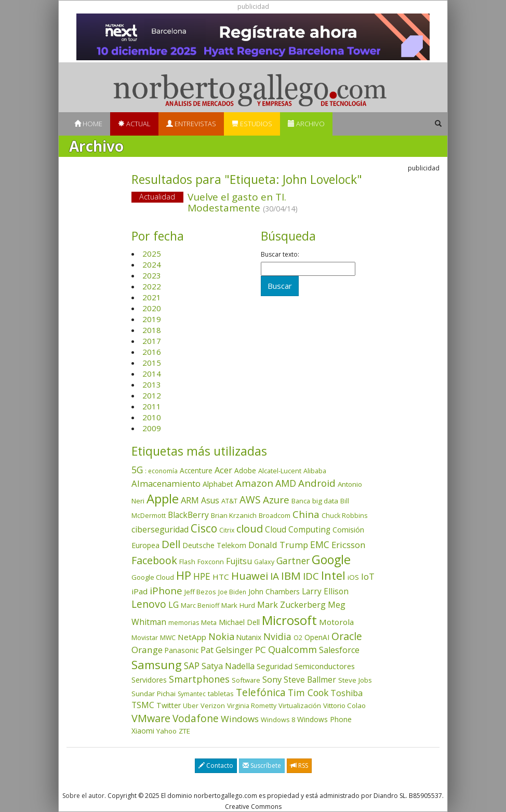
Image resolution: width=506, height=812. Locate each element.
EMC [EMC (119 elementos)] (320, 544)
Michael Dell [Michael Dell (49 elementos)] (239, 622)
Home (88, 124)
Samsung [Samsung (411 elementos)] (157, 665)
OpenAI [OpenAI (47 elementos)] (317, 637)
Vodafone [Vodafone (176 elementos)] (196, 718)
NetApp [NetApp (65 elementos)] (192, 637)
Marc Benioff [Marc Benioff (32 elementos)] (200, 605)
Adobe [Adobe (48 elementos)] (245, 470)
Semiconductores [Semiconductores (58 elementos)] (325, 666)
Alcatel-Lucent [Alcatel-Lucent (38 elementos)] (280, 471)
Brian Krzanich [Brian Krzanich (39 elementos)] (234, 515)
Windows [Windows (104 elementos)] (240, 719)
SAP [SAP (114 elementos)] (192, 666)
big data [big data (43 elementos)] (325, 501)
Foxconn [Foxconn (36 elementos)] (211, 562)
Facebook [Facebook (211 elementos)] (154, 560)
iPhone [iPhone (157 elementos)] (166, 590)
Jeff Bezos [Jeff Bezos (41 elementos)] (200, 592)
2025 (152, 254)
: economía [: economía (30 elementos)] (161, 471)
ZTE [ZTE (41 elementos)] (184, 731)
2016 (152, 352)
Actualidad (157, 197)
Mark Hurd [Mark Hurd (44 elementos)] (238, 605)
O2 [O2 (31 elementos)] (298, 638)
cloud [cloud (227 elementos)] (250, 529)
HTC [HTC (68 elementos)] (221, 577)
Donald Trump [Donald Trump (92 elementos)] (278, 545)
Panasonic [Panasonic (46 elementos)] (182, 650)
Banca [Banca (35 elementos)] (301, 501)
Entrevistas (191, 124)
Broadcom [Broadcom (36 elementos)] (275, 515)
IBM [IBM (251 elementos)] (291, 576)
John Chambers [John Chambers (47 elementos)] (274, 591)
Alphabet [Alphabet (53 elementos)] (218, 484)
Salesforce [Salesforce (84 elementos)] (339, 650)
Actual (134, 124)
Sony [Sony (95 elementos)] (272, 679)
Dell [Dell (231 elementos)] (171, 544)
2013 (152, 384)
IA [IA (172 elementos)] (275, 576)
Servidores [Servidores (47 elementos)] (149, 680)
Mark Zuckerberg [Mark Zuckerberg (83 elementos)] (291, 605)
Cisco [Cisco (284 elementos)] (204, 528)
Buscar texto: (280, 255)
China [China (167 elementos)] (306, 514)
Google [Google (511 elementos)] (331, 560)
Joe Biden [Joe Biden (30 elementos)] (232, 592)
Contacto (216, 766)
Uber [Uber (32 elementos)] (191, 706)
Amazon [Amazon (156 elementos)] (254, 483)
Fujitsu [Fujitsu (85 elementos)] (239, 561)
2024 (152, 264)
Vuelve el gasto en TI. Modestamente (243, 202)
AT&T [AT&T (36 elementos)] (229, 501)
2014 (152, 374)
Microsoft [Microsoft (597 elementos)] (289, 620)
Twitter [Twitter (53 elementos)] (169, 705)
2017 (152, 341)
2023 (152, 275)
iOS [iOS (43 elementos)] (353, 577)
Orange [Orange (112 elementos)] (147, 650)
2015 (152, 363)
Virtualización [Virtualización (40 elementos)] (300, 705)
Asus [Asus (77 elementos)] (210, 500)
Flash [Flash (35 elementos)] (187, 562)
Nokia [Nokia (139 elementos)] (221, 636)
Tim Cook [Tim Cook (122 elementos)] (308, 693)
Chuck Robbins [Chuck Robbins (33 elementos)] (344, 516)
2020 (152, 308)
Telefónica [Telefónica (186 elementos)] (261, 692)
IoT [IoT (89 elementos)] (368, 577)
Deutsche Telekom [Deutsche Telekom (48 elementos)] (214, 545)
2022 (152, 286)
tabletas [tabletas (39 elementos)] (221, 694)
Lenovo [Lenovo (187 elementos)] (149, 604)
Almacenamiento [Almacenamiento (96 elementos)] (166, 483)
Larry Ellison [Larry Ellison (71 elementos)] (325, 591)
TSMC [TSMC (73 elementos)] (143, 705)
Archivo (306, 124)
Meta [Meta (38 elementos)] (209, 622)
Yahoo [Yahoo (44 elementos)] (167, 731)
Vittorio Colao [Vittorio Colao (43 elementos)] (344, 705)
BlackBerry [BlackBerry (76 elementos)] (188, 515)
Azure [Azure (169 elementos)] (276, 500)
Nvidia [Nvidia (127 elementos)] (277, 636)
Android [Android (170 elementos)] (317, 483)
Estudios (252, 124)
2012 (152, 395)
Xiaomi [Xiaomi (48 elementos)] (143, 731)
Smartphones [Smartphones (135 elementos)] (199, 679)
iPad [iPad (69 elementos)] (139, 591)
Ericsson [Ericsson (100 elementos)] (348, 545)
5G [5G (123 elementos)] (137, 470)
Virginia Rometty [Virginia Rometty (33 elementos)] (252, 706)
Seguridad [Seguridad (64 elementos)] (275, 666)
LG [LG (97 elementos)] (174, 604)
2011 (152, 406)
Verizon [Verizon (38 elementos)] (213, 705)
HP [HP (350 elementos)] (184, 575)
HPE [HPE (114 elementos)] (202, 576)
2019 (152, 319)
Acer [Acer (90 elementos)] (223, 470)
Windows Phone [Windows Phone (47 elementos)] (324, 719)
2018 (152, 330)
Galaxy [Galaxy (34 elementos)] (264, 562)
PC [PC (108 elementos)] (261, 650)
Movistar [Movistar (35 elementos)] (145, 637)
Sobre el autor (83, 796)
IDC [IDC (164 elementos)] (311, 576)
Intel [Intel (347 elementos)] (333, 575)
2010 (152, 417)
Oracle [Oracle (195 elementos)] (347, 636)
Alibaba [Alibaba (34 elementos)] (315, 471)
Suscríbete (262, 766)
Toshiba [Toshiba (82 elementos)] (347, 693)
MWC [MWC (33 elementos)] (168, 638)
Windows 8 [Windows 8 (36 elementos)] (278, 720)
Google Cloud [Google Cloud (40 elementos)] (153, 577)
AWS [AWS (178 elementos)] (250, 500)
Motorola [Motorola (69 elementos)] (336, 622)
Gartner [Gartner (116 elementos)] (293, 561)
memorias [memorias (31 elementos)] (184, 623)
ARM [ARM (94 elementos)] (190, 500)
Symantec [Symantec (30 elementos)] (192, 694)
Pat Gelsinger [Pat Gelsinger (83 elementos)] (227, 650)
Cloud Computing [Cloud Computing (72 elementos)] (298, 529)
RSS (299, 766)
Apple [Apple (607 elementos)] (163, 498)
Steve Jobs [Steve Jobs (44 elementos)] (355, 680)
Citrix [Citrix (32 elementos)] (227, 530)
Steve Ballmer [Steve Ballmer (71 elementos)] (310, 680)
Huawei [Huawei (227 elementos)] (250, 576)
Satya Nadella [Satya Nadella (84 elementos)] (228, 666)
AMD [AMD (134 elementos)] (286, 483)
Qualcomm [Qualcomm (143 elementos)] (292, 649)
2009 (152, 428)
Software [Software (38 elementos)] (246, 680)
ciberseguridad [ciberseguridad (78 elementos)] (160, 529)
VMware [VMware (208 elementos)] (151, 718)
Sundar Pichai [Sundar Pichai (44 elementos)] (154, 694)
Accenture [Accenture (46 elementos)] (196, 470)
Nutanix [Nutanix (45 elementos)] (249, 637)
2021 (152, 297)
